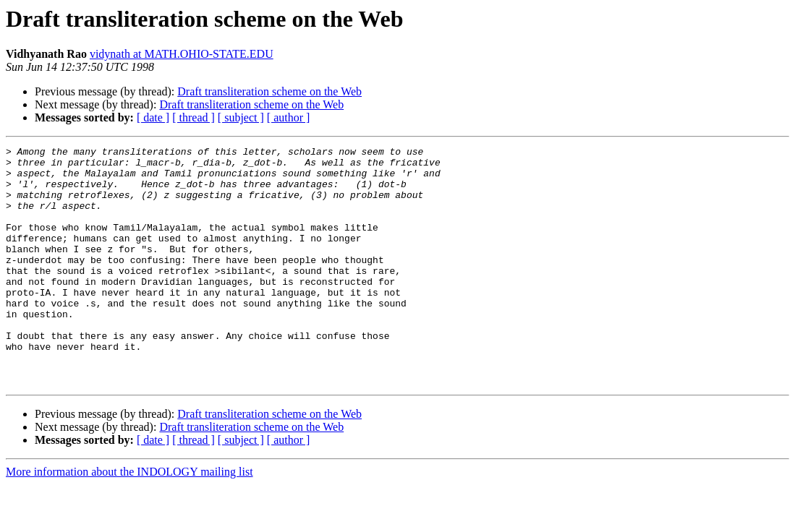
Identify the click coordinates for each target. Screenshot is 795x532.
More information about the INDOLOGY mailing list (129, 519)
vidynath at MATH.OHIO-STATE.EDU (182, 54)
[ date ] (153, 117)
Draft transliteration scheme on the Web (269, 91)
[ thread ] (194, 117)
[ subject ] (241, 117)
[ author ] (289, 117)
